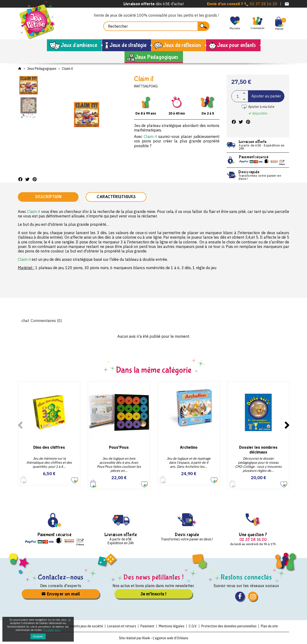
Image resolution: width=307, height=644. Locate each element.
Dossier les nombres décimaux (258, 450)
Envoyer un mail (61, 594)
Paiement (147, 626)
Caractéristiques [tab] (116, 197)
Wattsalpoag (146, 86)
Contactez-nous (61, 577)
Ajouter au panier (266, 96)
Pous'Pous (119, 447)
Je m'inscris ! (153, 594)
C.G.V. (193, 626)
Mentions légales (172, 626)
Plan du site (269, 626)
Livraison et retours (122, 626)
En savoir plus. (52, 630)
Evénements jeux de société (82, 626)
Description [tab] (48, 197)
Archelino (189, 447)
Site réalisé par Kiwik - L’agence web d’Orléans (154, 638)
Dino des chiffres (49, 447)
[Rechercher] (156, 26)
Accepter (38, 636)
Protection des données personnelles (229, 626)
